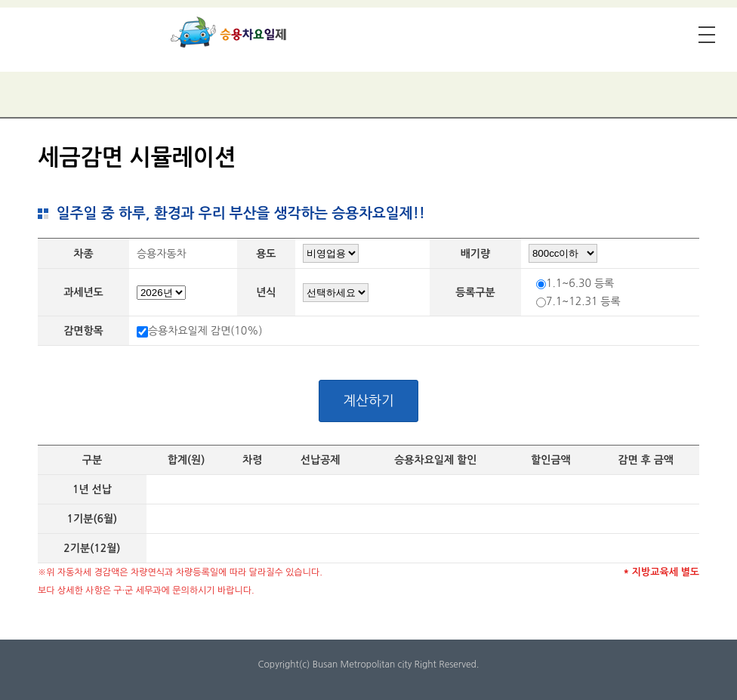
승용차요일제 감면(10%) (205, 331)
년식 (266, 292)
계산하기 (368, 401)
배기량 (475, 254)
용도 (266, 254)
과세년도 (83, 292)
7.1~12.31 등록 (583, 301)
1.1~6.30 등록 (580, 283)
